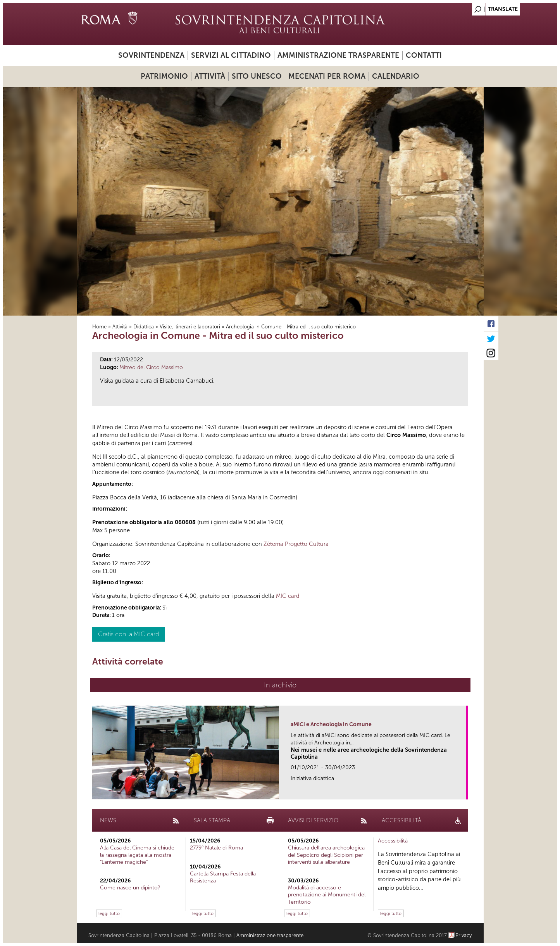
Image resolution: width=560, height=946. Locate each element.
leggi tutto (109, 913)
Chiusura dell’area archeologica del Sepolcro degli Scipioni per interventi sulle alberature (326, 855)
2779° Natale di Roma (216, 848)
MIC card (288, 596)
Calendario (396, 76)
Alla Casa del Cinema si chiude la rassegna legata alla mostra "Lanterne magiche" (137, 855)
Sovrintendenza (151, 55)
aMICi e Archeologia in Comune (331, 724)
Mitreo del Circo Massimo (151, 367)
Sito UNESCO (257, 76)
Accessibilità (393, 841)
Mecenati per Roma (327, 76)
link (463, 791)
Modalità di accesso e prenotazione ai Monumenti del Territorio (327, 895)
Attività (210, 76)
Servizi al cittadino (231, 55)
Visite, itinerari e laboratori (190, 327)
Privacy (464, 935)
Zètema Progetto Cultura (296, 544)
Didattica (144, 327)
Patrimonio (164, 76)
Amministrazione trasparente (338, 55)
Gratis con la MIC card (128, 634)
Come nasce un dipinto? (130, 888)
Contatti (424, 55)
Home (99, 327)
